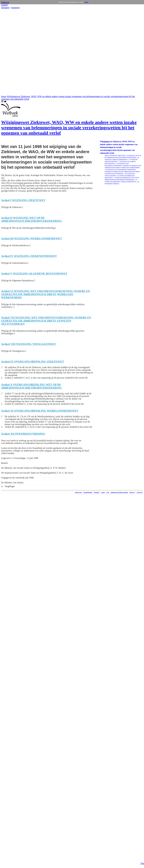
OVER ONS (78, 493)
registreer (15, 8)
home (4, 96)
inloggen (5, 8)
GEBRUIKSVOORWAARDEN (119, 493)
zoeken (4, 5)
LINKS (103, 493)
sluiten (86, 2)
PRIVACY (132, 493)
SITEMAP (97, 493)
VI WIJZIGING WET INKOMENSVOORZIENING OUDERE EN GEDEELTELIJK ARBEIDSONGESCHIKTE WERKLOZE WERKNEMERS (123, 166)
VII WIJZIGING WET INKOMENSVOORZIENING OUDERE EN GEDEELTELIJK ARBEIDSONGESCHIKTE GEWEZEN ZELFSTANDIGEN (122, 172)
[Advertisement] (10, 52)
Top (142, 862)
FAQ (108, 493)
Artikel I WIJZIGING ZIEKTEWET (115, 156)
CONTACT (140, 493)
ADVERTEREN (88, 493)
